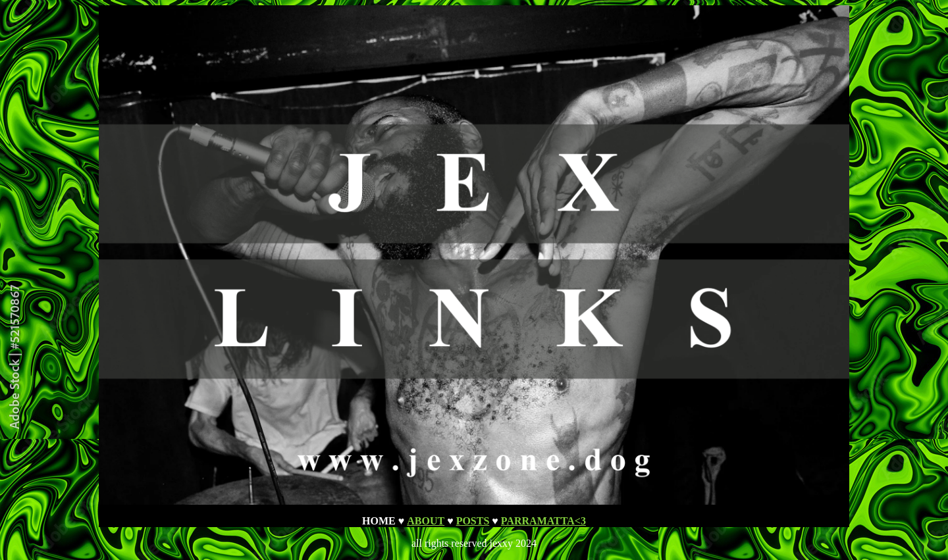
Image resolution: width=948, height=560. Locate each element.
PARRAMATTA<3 (543, 521)
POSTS (473, 521)
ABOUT (426, 521)
